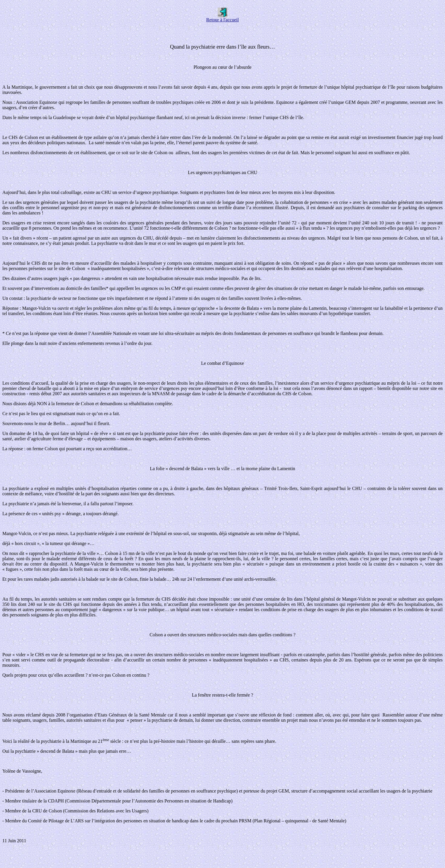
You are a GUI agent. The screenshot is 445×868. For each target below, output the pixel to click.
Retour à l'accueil (222, 18)
